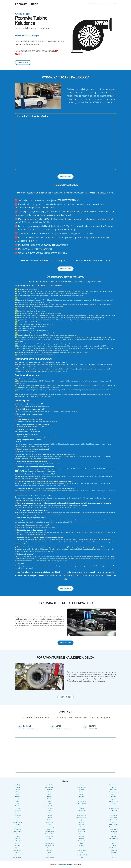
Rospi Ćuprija (114, 838)
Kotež (17, 820)
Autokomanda (114, 785)
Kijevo (17, 818)
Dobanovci (17, 808)
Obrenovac (114, 832)
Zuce (82, 857)
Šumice (82, 845)
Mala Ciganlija (114, 825)
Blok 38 (82, 794)
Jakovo (82, 813)
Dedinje (82, 806)
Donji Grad (49, 808)
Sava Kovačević (17, 841)
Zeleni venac (49, 855)
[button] (19, 96)
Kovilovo (49, 820)
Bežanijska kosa (114, 792)
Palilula (82, 834)
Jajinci (49, 813)
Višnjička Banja (82, 850)
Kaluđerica (17, 815)
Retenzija (17, 838)
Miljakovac (17, 829)
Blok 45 (17, 797)
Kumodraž (114, 820)
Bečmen (49, 790)
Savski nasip (82, 841)
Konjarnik (49, 818)
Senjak (17, 843)
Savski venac (114, 841)
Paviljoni (17, 836)
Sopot (114, 843)
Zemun (114, 855)
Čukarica (17, 806)
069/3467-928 (22, 14)
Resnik (114, 836)
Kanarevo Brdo (82, 815)
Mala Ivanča (17, 827)
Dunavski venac (114, 808)
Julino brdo (114, 813)
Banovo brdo (49, 787)
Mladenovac (82, 829)
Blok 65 (17, 799)
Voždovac (114, 850)
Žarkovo (17, 855)
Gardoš (49, 810)
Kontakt (114, 4)
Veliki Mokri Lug (114, 848)
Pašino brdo (114, 834)
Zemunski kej (49, 857)
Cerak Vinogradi (82, 803)
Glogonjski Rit (82, 810)
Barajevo (114, 787)
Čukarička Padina (49, 806)
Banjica (17, 787)
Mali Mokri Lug (49, 827)
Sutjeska (17, 848)
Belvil (49, 792)
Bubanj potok (114, 801)
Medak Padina (114, 827)
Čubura (114, 803)
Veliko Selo (17, 850)
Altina (82, 785)
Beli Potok (17, 792)
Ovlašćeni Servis (65, 864)
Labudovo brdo (17, 822)
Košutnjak (114, 818)
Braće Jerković (82, 801)
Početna (90, 4)
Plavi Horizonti (49, 836)
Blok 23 (17, 794)
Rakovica (82, 836)
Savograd (49, 841)
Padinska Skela (49, 834)
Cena (102, 4)
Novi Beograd (49, 832)
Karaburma (114, 815)
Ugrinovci (49, 848)
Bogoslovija (114, 799)
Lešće (114, 822)
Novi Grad (82, 832)
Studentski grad (49, 845)
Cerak (49, 803)
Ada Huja (17, 785)
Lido (49, 825)
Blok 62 (49, 797)
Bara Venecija (82, 787)
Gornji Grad (114, 810)
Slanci (82, 843)
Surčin (114, 845)
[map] (33, 727)
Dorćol (82, 808)
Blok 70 (82, 799)
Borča (49, 801)
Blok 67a (49, 799)
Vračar (17, 853)
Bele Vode (114, 790)
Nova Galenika (17, 832)
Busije (17, 803)
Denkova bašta (114, 806)
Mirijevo (49, 829)
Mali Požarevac (82, 827)
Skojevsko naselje (49, 843)
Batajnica (17, 790)
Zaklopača (114, 853)
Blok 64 (114, 797)
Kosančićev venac (82, 818)
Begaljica (82, 790)
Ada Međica (49, 785)
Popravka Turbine (27, 4)
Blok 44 (114, 794)
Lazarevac (49, 822)
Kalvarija (49, 815)
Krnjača (82, 820)
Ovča (17, 834)
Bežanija (82, 792)
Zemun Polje (17, 857)
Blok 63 (82, 797)
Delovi (108, 4)
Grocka (17, 813)
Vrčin (82, 853)
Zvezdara (114, 857)
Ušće (82, 848)
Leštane (17, 825)
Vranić (49, 853)
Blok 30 (49, 794)
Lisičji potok (82, 825)
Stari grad (17, 845)
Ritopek (82, 838)
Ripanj (49, 838)
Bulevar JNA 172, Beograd (27, 36)
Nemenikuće (114, 829)
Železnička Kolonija (82, 855)
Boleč (17, 801)
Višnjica (49, 850)
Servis (97, 4)
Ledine (82, 822)
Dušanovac (17, 810)
